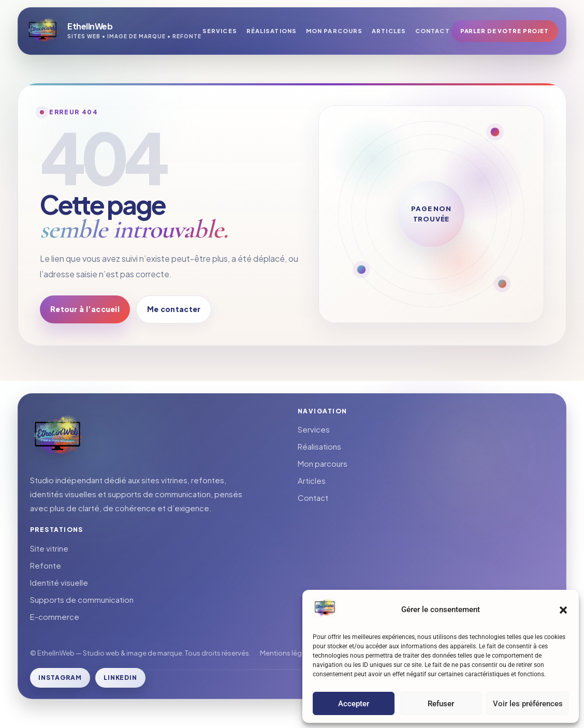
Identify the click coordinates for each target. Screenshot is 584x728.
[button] (563, 610)
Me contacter (174, 309)
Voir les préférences (528, 704)
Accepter (354, 704)
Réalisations (272, 31)
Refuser (441, 704)
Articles (389, 31)
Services (220, 31)
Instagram (60, 678)
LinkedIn (121, 678)
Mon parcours (334, 31)
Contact (433, 31)
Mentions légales (288, 653)
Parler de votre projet (505, 31)
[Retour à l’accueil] (114, 31)
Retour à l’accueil (85, 309)
